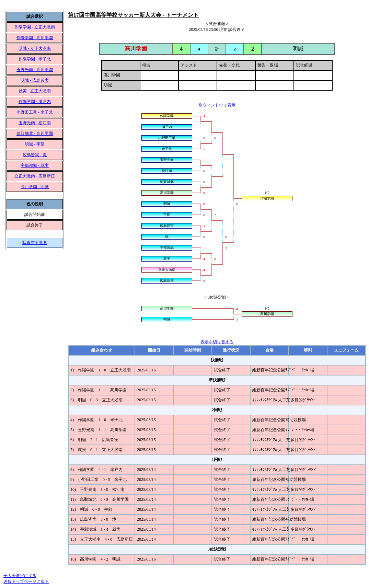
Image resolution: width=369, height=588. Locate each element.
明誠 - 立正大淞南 (35, 48)
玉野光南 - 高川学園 (35, 70)
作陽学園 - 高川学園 (35, 38)
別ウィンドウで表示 (217, 105)
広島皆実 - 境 (35, 155)
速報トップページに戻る (26, 581)
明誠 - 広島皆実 (35, 80)
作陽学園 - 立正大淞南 (35, 27)
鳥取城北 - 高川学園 (35, 134)
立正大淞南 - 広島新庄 (35, 176)
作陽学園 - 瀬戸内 (35, 102)
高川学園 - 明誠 (35, 187)
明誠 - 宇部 (35, 144)
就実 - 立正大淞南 (35, 91)
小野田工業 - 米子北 (35, 112)
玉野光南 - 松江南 (35, 123)
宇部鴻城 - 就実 (35, 165)
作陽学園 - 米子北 (35, 59)
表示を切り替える (217, 342)
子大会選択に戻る (20, 576)
